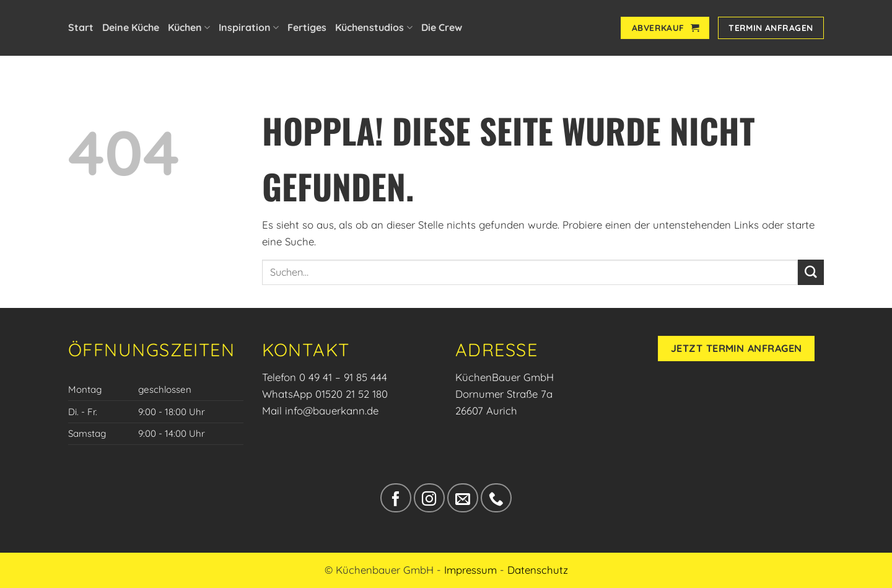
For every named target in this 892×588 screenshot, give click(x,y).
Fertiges (307, 27)
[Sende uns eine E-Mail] (462, 498)
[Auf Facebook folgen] (396, 498)
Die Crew (442, 27)
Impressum (470, 570)
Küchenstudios (374, 27)
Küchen (189, 27)
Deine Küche (131, 27)
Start (81, 27)
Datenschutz (538, 570)
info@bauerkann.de (332, 410)
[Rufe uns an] (496, 498)
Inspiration (249, 27)
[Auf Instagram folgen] (429, 498)
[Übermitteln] (811, 272)
